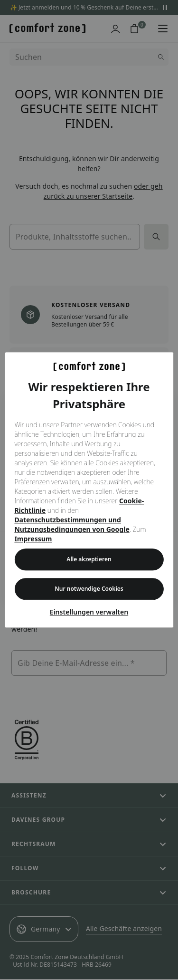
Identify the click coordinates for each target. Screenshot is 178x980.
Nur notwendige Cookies (89, 589)
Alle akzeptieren (89, 560)
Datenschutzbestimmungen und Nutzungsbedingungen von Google (72, 525)
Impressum (33, 539)
